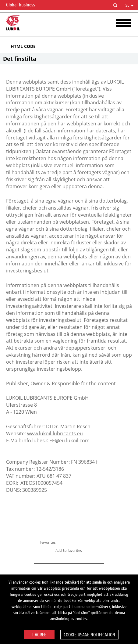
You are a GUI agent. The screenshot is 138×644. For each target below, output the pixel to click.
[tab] (69, 46)
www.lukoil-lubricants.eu (55, 434)
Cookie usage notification (89, 635)
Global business (24, 5)
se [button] (129, 5)
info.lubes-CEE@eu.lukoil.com (56, 441)
